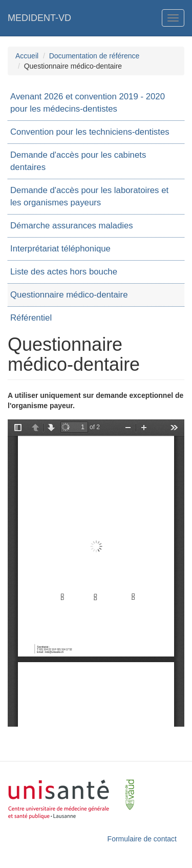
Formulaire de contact (142, 839)
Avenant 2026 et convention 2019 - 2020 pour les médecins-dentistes (88, 103)
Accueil (27, 56)
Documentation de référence (94, 56)
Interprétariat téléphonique (60, 249)
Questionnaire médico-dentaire (69, 295)
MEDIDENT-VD (39, 18)
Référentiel (31, 318)
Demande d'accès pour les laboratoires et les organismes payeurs (89, 196)
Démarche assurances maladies (72, 226)
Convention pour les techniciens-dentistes (90, 132)
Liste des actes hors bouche (64, 272)
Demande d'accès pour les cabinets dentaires (78, 161)
